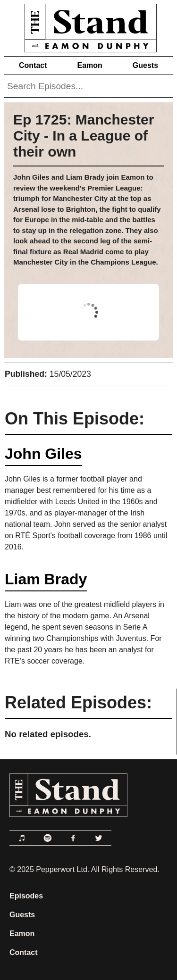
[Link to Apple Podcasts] (22, 838)
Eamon (89, 65)
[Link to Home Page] (88, 26)
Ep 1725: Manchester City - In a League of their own (84, 136)
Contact (33, 65)
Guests (145, 65)
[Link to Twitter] (99, 838)
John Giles (43, 454)
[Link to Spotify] (48, 838)
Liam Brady (46, 579)
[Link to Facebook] (73, 838)
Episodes (26, 896)
